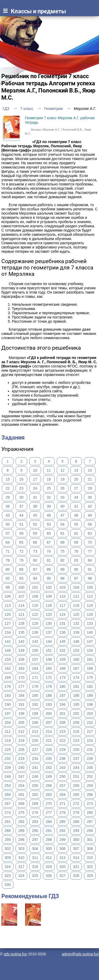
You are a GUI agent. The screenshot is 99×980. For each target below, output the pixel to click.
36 (8, 506)
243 (62, 768)
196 (90, 704)
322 (90, 867)
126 (90, 614)
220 (35, 740)
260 (8, 795)
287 (90, 822)
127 (8, 623)
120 (8, 614)
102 (49, 587)
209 (76, 722)
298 (49, 840)
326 (49, 876)
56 (90, 524)
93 (21, 578)
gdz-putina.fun (15, 954)
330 (8, 885)
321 (76, 867)
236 (62, 759)
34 (76, 497)
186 (49, 695)
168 (90, 668)
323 (8, 876)
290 (35, 831)
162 (8, 668)
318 (35, 867)
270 (49, 804)
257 (62, 786)
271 (62, 804)
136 (35, 632)
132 (76, 623)
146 (76, 641)
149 (21, 650)
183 (8, 695)
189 (90, 695)
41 (76, 506)
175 (90, 677)
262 (35, 795)
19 (63, 479)
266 (90, 795)
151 (49, 650)
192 (35, 704)
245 (90, 768)
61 (63, 533)
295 (8, 840)
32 (49, 497)
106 (8, 596)
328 (76, 876)
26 (63, 488)
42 (90, 506)
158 (49, 659)
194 (62, 704)
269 (35, 804)
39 (49, 506)
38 (35, 506)
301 (90, 840)
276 (35, 813)
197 (8, 713)
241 (35, 768)
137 (49, 632)
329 (90, 876)
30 (21, 497)
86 (21, 569)
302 (8, 849)
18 (49, 479)
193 (49, 704)
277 (49, 813)
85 (8, 569)
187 (62, 695)
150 (35, 650)
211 (8, 731)
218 (8, 740)
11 (49, 470)
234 (35, 759)
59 (35, 533)
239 (8, 768)
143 (35, 641)
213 (35, 731)
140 (90, 632)
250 (62, 777)
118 (76, 605)
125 (76, 614)
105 (90, 587)
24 (35, 488)
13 (76, 470)
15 (8, 479)
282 (21, 822)
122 (35, 614)
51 (21, 524)
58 (21, 533)
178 (35, 686)
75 (63, 551)
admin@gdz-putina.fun (80, 954)
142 (21, 641)
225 (8, 750)
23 (21, 488)
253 (8, 786)
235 (49, 759)
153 (76, 650)
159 (62, 659)
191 (21, 704)
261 (21, 795)
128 (21, 623)
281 (8, 822)
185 (35, 695)
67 (49, 542)
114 (21, 605)
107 (21, 596)
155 (8, 659)
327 (62, 876)
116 (49, 605)
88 (49, 569)
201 (62, 713)
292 (62, 831)
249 (49, 777)
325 (35, 876)
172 (49, 677)
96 (63, 578)
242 (49, 768)
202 (76, 713)
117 (62, 605)
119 (90, 605)
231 (90, 750)
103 (62, 587)
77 (90, 551)
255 (35, 786)
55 (76, 524)
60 (49, 533)
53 (49, 524)
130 (49, 623)
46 (49, 515)
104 (76, 587)
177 (21, 686)
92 (8, 578)
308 (90, 849)
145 (62, 641)
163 (21, 668)
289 (21, 831)
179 (49, 686)
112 (90, 596)
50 (8, 524)
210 (90, 722)
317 (21, 867)
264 (62, 795)
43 (8, 515)
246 (8, 777)
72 (21, 551)
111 (76, 596)
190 (8, 704)
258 (76, 786)
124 (62, 614)
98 (90, 578)
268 (21, 804)
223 (76, 740)
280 (90, 813)
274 (8, 813)
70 (90, 542)
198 (21, 713)
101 (35, 587)
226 (21, 750)
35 (90, 497)
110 (62, 596)
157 (35, 659)
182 (90, 686)
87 (35, 569)
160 (76, 659)
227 (35, 750)
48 (76, 515)
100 (21, 587)
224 (90, 740)
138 (62, 632)
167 (76, 668)
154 (90, 650)
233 (21, 759)
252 (90, 777)
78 (8, 560)
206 (35, 722)
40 (63, 506)
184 (21, 695)
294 (90, 831)
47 (63, 515)
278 (62, 813)
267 (8, 804)
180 (62, 686)
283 (35, 822)
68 (63, 542)
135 (21, 632)
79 (21, 560)
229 (62, 750)
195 (76, 704)
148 (8, 650)
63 (90, 533)
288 (8, 831)
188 (76, 695)
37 (21, 506)
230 (76, 750)
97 (76, 578)
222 (62, 740)
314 (76, 858)
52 (35, 524)
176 (8, 686)
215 (62, 731)
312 (49, 858)
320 (62, 867)
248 (35, 777)
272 (76, 804)
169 (8, 677)
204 (8, 722)
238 (90, 759)
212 (21, 731)
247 (21, 777)
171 (35, 677)
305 (49, 849)
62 (76, 533)
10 (35, 470)
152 (62, 650)
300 (76, 840)
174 (76, 677)
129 (35, 623)
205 (21, 722)
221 (49, 740)
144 (49, 641)
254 (21, 786)
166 (62, 668)
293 (76, 831)
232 (8, 759)
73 (35, 551)
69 (76, 542)
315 (90, 858)
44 (21, 515)
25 (49, 488)
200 (49, 713)
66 (35, 542)
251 (76, 777)
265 (76, 795)
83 (76, 560)
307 (76, 849)
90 (76, 569)
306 (62, 849)
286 (76, 822)
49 (90, 515)
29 (8, 497)
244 (76, 768)
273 (90, 804)
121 (21, 614)
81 (49, 560)
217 (90, 731)
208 (62, 722)
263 (49, 795)
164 (35, 668)
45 (35, 515)
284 (49, 822)
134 (8, 632)
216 (76, 731)
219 (21, 740)
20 (76, 479)
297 (35, 840)
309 (8, 858)
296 (21, 840)
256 (49, 786)
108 (35, 596)
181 (76, 686)
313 (62, 858)
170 (21, 677)
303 (21, 849)
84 (90, 560)
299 (62, 840)
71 (8, 551)
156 (21, 659)
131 (62, 623)
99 (8, 587)
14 (90, 470)
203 (90, 713)
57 (8, 533)
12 (63, 470)
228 (49, 750)
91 (90, 569)
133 (90, 623)
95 (49, 578)
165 (49, 668)
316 (8, 867)
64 (8, 542)
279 (76, 813)
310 (21, 858)
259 (90, 786)
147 (90, 641)
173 (62, 677)
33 (63, 497)
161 (90, 659)
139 (76, 632)
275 (21, 813)
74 (49, 551)
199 (35, 713)
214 (49, 731)
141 (8, 641)
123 (49, 614)
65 (21, 542)
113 (8, 605)
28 (90, 488)
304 (35, 849)
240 (21, 768)
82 (63, 560)
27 (76, 488)
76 (76, 551)
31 (35, 497)
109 (49, 596)
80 (35, 560)
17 (35, 479)
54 (63, 524)
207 (49, 722)
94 (35, 578)
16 (21, 479)
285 (62, 822)
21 (90, 479)
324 (21, 876)
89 (63, 569)
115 (35, 605)
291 (49, 831)
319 (49, 867)
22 (8, 488)
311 (35, 858)
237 (76, 759)
